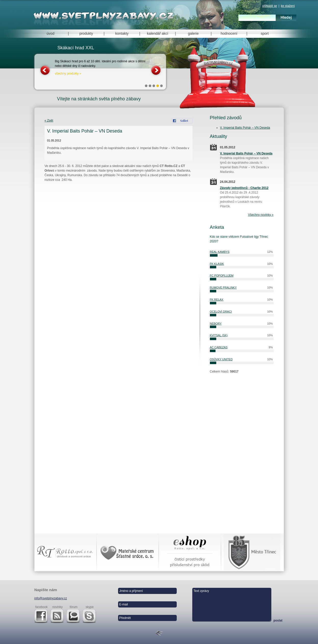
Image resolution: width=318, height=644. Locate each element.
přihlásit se (270, 6)
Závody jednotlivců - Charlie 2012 (244, 188)
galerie (193, 33)
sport (265, 33)
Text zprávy (232, 605)
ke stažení (288, 6)
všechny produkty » (68, 74)
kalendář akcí (157, 33)
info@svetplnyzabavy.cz (51, 598)
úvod (50, 33)
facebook (41, 607)
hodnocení (229, 33)
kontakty (122, 33)
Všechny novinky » (261, 215)
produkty (86, 33)
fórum (74, 607)
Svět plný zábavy (105, 16)
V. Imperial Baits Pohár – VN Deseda (245, 128)
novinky (58, 607)
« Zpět (49, 121)
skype (90, 607)
